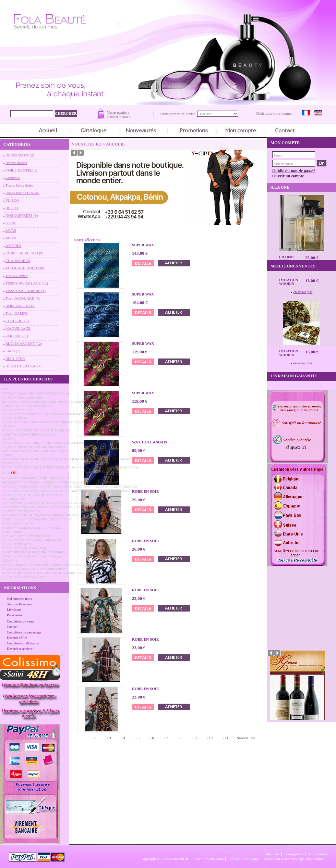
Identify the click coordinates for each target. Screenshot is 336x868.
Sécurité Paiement (19, 604)
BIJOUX (12, 208)
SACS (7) (13, 351)
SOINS (11, 223)
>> (253, 738)
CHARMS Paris (287, 259)
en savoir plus (303, 292)
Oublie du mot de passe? (294, 171)
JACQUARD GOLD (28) (25, 268)
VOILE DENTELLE (21, 170)
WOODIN (13, 246)
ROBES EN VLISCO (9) (25, 253)
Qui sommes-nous (19, 599)
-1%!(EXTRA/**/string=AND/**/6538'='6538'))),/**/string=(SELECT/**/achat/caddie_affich (37, 393)
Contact (12, 627)
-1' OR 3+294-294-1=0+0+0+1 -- (44, 495)
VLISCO (12, 200)
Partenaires (14, 615)
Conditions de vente (21, 621)
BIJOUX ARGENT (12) (24, 343)
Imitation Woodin (289, 282)
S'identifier (272, 854)
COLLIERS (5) (17, 321)
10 (211, 738)
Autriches (13, 178)
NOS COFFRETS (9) (22, 215)
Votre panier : (118, 112)
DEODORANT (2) (20, 155)
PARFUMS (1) (17, 336)
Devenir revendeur (20, 649)
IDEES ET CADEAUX (23, 366)
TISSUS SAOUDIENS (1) (26, 291)
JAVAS (11, 230)
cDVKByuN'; (10, 499)
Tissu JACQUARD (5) (23, 298)
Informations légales (244, 859)
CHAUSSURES (18, 261)
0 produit (125, 117)
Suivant (243, 738)
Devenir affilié (17, 638)
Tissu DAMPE (17, 313)
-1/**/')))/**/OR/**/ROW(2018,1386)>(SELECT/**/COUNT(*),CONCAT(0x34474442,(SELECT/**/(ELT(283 (33, 540)
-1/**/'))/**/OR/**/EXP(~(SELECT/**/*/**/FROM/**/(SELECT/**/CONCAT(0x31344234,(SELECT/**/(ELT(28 (44, 414)
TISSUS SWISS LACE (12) (27, 283)
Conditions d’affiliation (23, 643)
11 (227, 738)
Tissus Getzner (17, 276)
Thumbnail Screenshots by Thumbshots (293, 859)
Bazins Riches (16, 163)
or (14, 472)
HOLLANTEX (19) (21, 306)
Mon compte (318, 854)
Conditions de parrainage (24, 632)
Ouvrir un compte (288, 176)
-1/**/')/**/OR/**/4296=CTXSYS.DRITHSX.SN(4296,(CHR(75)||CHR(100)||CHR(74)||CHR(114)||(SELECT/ (36, 435)
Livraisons (14, 610)
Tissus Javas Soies (19, 185)
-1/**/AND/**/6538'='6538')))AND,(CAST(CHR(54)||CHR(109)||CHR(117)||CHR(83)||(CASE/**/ (34, 552)
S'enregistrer (294, 854)
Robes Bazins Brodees (22, 193)
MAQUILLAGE (18, 328)
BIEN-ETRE (15, 358)
